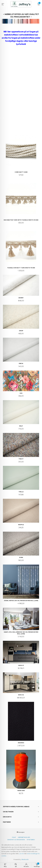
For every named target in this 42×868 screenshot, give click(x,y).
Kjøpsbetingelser (24, 837)
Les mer (22, 854)
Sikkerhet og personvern (16, 840)
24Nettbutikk (25, 859)
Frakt (14, 837)
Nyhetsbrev (31, 840)
